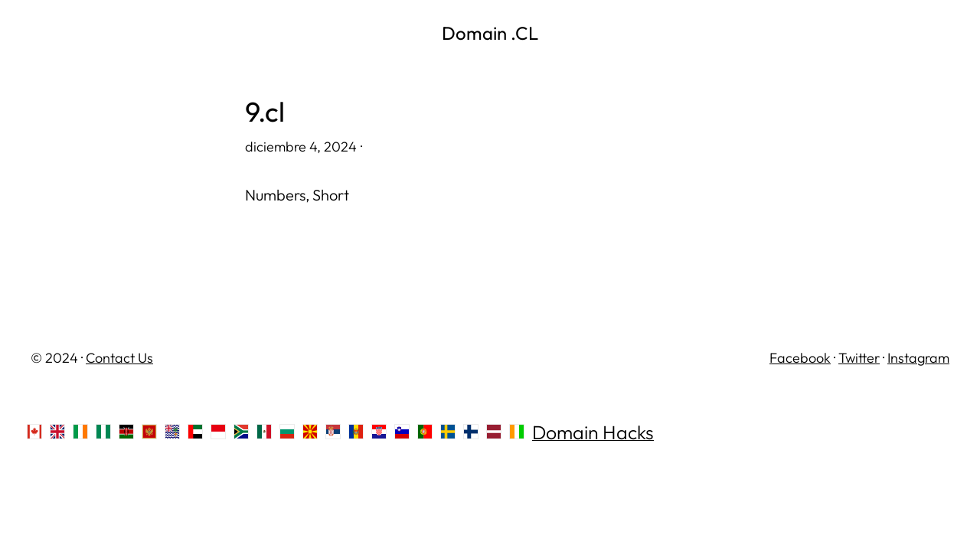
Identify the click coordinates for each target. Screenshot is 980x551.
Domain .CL (490, 33)
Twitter (859, 358)
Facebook (800, 358)
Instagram (918, 358)
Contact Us (119, 358)
